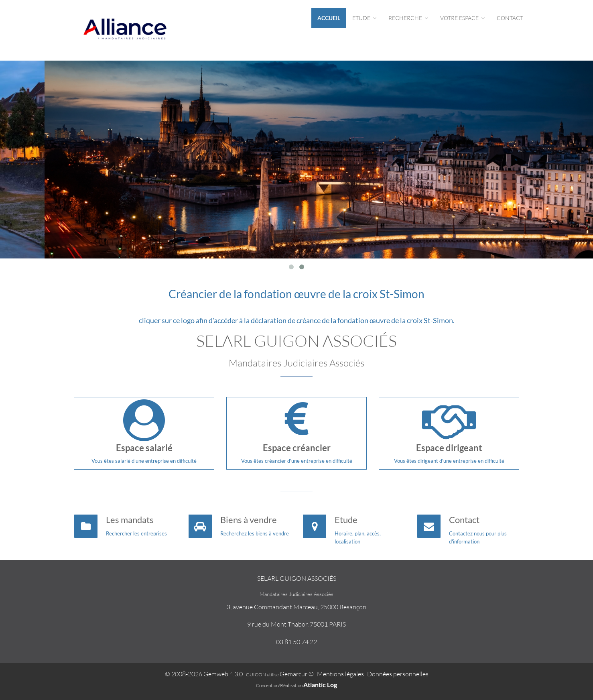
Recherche (408, 18)
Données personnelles (398, 674)
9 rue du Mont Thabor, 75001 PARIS (296, 624)
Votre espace (462, 18)
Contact (510, 18)
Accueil (329, 18)
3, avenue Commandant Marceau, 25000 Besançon (296, 607)
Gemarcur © (297, 674)
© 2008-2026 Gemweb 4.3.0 (204, 674)
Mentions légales (340, 674)
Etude (364, 18)
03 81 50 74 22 (296, 642)
